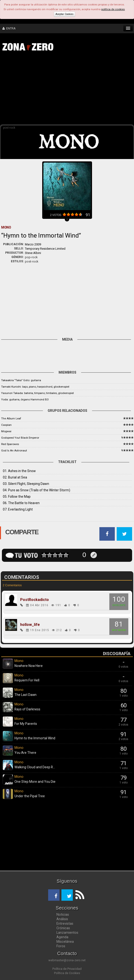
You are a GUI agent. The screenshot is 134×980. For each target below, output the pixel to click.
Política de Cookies (67, 973)
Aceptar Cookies (65, 14)
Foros (61, 946)
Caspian (6, 425)
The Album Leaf (11, 418)
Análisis (62, 919)
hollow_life (30, 625)
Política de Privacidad (67, 969)
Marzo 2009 (33, 244)
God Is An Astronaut (14, 450)
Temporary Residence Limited (45, 249)
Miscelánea (65, 942)
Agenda (62, 937)
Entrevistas (65, 924)
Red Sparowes (10, 444)
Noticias (63, 914)
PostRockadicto (35, 600)
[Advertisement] (69, 90)
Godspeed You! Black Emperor (20, 438)
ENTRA (9, 28)
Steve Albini (33, 253)
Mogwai (6, 431)
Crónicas (63, 928)
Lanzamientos (67, 933)
